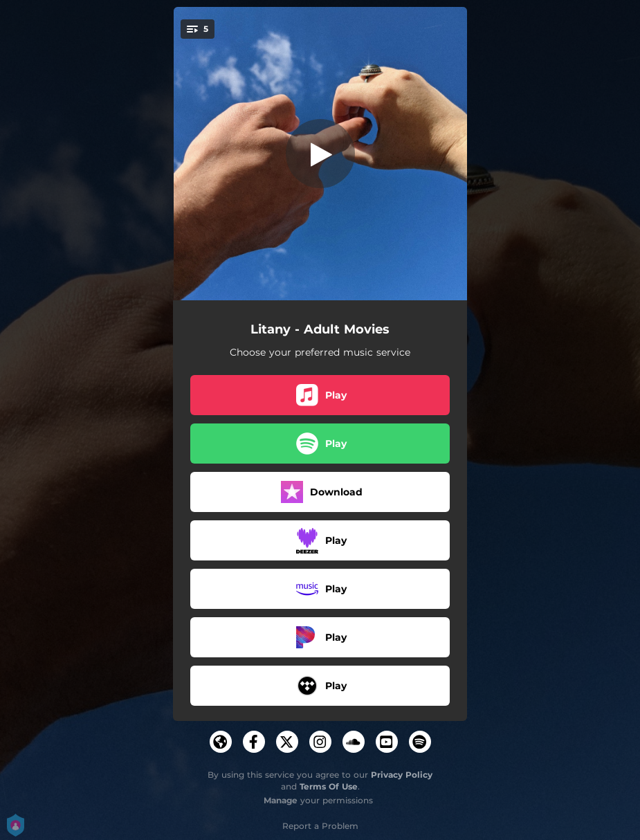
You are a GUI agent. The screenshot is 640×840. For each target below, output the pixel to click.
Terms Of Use (329, 786)
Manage (281, 800)
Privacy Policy (402, 775)
